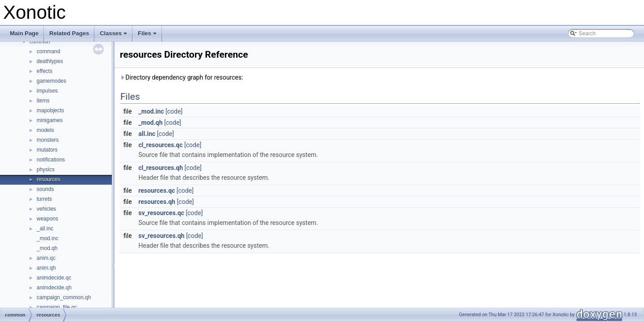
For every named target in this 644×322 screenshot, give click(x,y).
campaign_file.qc (57, 307)
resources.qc (157, 191)
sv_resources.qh (162, 236)
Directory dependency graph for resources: (182, 77)
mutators (47, 150)
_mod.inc (48, 238)
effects (44, 71)
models (45, 130)
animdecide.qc (54, 278)
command (49, 51)
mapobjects (50, 110)
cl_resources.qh (161, 168)
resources (49, 179)
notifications (51, 160)
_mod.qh (47, 248)
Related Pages (69, 33)
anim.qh (46, 268)
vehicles (46, 209)
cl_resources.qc (161, 145)
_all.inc (45, 229)
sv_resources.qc (161, 213)
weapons (47, 219)
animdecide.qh (54, 288)
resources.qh (157, 202)
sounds (45, 189)
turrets (44, 199)
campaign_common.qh (64, 297)
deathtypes (50, 61)
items (43, 101)
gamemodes (51, 81)
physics (46, 169)
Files (148, 36)
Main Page (24, 33)
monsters (48, 140)
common (40, 42)
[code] (174, 111)
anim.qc (46, 258)
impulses (47, 91)
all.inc (147, 134)
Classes (114, 36)
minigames (50, 120)
